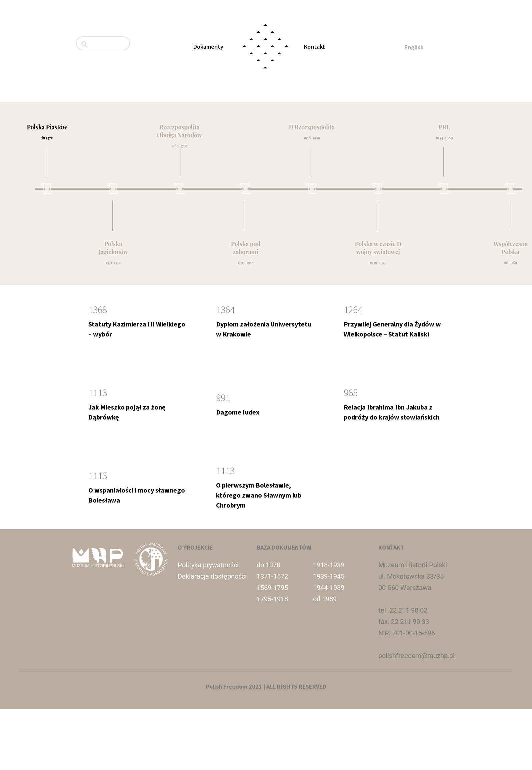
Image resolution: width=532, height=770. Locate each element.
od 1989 (325, 599)
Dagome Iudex (238, 412)
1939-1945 (329, 576)
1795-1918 (272, 599)
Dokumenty (208, 47)
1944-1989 (329, 588)
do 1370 (268, 565)
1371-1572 (272, 576)
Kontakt (314, 47)
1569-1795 (272, 588)
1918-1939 (329, 565)
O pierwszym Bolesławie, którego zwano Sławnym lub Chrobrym (259, 495)
